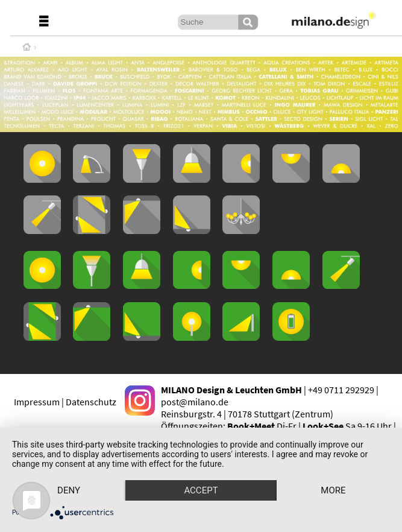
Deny (69, 490)
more (333, 490)
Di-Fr (262, 426)
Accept (201, 490)
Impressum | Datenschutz (65, 402)
